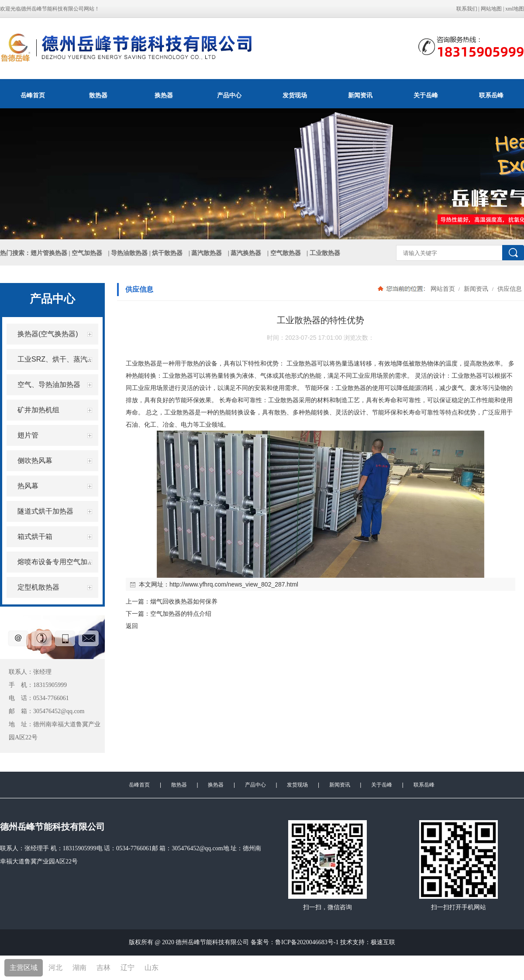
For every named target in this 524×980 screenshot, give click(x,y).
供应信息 (509, 289)
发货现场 (295, 95)
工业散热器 (141, 363)
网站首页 (443, 289)
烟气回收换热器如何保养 (184, 601)
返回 (132, 626)
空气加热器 (87, 253)
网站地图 (491, 9)
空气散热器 (286, 253)
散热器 (98, 95)
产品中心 (229, 95)
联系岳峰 (491, 95)
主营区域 (24, 968)
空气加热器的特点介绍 (181, 614)
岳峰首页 (33, 95)
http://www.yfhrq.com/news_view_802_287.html (234, 584)
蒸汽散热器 (207, 253)
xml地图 (515, 9)
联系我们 (467, 9)
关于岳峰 (426, 95)
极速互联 (383, 942)
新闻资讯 (360, 95)
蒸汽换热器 (246, 253)
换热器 (164, 95)
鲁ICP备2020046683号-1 (307, 942)
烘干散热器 (167, 253)
